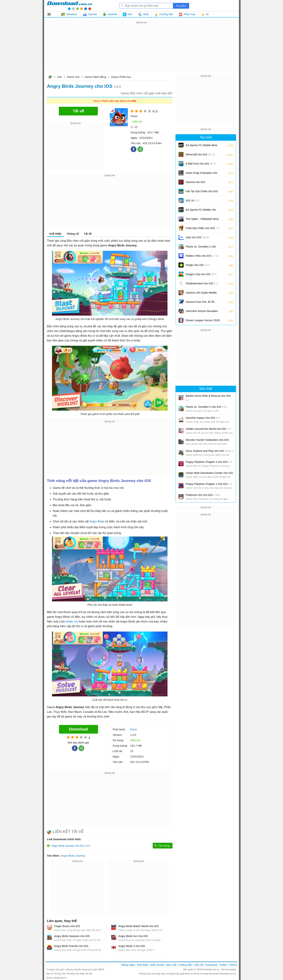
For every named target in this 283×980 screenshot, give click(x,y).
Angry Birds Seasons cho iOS (72, 936)
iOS (59, 77)
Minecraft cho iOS (200, 154)
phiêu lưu (72, 622)
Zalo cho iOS (197, 237)
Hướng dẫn (185, 965)
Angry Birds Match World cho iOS (139, 926)
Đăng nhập (128, 965)
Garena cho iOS (195, 182)
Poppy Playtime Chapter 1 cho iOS (209, 484)
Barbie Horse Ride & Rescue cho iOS (208, 398)
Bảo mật (171, 965)
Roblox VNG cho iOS (202, 256)
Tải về (88, 234)
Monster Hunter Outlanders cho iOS (207, 440)
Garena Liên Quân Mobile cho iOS (201, 294)
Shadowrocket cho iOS (202, 283)
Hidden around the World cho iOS (208, 429)
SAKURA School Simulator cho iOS (202, 312)
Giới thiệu (55, 234)
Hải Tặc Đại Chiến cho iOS (202, 191)
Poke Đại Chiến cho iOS (203, 228)
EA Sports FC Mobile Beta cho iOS (201, 146)
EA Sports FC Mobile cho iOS (201, 211)
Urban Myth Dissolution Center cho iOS (209, 473)
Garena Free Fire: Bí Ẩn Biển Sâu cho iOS (200, 303)
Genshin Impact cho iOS (203, 418)
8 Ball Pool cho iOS (201, 164)
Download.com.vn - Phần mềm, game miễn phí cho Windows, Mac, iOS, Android (69, 6)
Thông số (73, 234)
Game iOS (73, 77)
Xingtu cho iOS (198, 265)
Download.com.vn (50, 77)
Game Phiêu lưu (121, 77)
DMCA (234, 965)
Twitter (223, 965)
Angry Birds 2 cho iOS (132, 946)
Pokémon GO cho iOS (203, 495)
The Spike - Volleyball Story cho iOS (202, 220)
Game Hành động (95, 77)
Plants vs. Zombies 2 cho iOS (201, 248)
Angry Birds (97, 521)
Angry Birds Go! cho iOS (133, 936)
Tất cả (51, 14)
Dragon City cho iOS (201, 274)
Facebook (211, 965)
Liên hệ (199, 965)
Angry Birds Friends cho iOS (71, 946)
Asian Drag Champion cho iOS (202, 174)
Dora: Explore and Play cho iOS (209, 451)
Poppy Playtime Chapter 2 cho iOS (209, 462)
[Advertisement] (141, 50)
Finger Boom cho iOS (67, 926)
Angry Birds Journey (73, 856)
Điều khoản (157, 965)
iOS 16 (193, 200)
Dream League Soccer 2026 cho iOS (203, 321)
